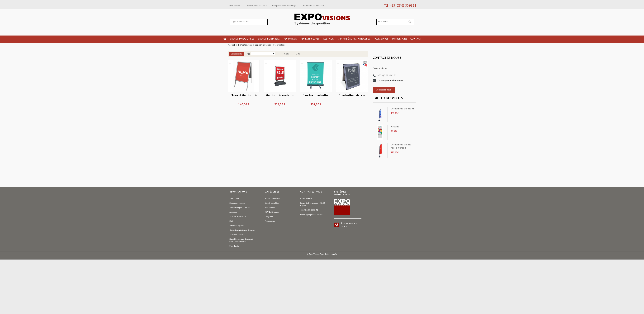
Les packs (269, 216)
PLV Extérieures (272, 212)
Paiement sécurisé (237, 234)
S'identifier (308, 6)
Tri (249, 54)
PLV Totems (270, 207)
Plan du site (234, 246)
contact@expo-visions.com (391, 81)
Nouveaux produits (237, 203)
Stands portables (272, 203)
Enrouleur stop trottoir (316, 95)
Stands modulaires (273, 198)
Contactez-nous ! (384, 90)
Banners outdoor (263, 45)
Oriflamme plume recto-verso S (401, 146)
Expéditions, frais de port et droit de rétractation (241, 240)
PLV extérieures (245, 45)
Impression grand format (240, 207)
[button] (242, 39)
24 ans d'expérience (238, 216)
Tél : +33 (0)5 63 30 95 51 (400, 6)
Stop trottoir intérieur (352, 95)
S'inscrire (320, 6)
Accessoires (270, 221)
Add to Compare (230, 62)
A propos (233, 212)
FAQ (231, 221)
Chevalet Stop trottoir (244, 95)
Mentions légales (237, 225)
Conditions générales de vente (242, 230)
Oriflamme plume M (402, 109)
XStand (395, 127)
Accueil (231, 45)
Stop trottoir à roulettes (280, 95)
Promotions (234, 198)
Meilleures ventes (388, 98)
